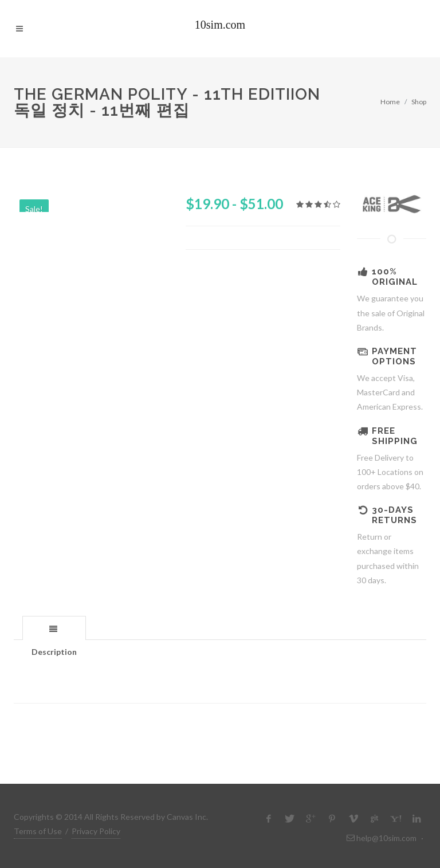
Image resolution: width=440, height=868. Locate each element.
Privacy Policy (96, 831)
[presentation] (54, 629)
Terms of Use (38, 831)
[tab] (54, 628)
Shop (419, 102)
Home (390, 102)
